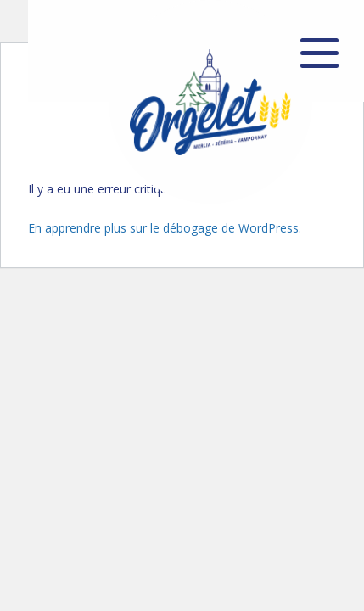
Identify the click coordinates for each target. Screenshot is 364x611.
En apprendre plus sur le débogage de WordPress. (165, 228)
